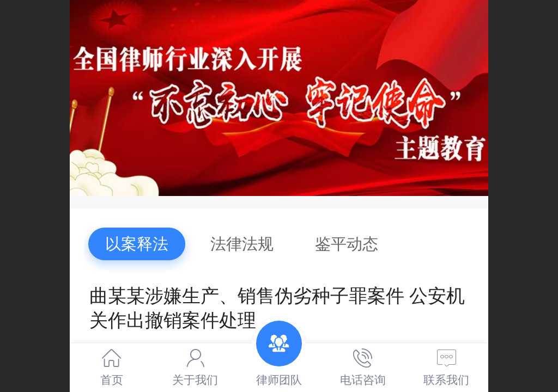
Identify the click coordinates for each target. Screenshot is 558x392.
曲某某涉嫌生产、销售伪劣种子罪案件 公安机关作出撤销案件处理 (277, 308)
